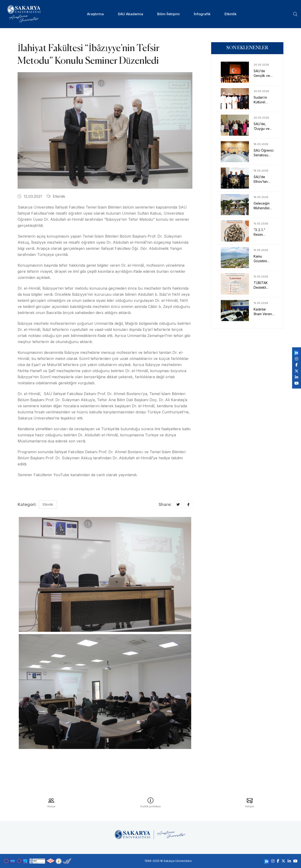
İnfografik (202, 14)
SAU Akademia (130, 14)
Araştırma (95, 14)
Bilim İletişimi (168, 14)
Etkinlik (231, 14)
